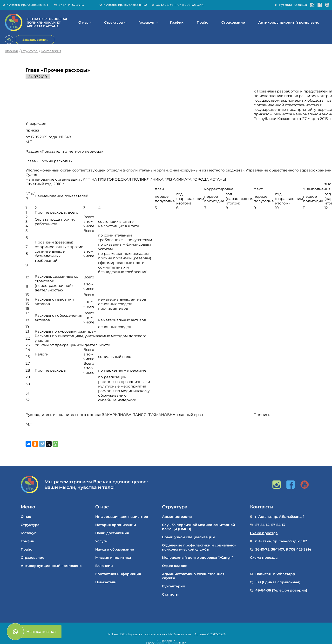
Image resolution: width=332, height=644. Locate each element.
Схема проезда (264, 533)
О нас (83, 23)
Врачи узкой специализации (188, 537)
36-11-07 (175, 5)
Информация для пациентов (122, 517)
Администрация (177, 517)
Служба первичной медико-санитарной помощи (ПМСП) (199, 527)
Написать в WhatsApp (275, 574)
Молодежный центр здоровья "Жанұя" (197, 558)
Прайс (202, 23)
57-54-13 (78, 5)
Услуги (101, 541)
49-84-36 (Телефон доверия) (281, 590)
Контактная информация (118, 574)
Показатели (106, 582)
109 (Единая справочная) (278, 582)
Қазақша (300, 5)
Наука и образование (115, 549)
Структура (113, 23)
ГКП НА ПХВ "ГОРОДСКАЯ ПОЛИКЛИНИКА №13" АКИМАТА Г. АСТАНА (47, 23)
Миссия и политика (113, 558)
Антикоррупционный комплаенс (289, 23)
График (177, 23)
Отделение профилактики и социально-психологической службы (199, 547)
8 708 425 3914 (193, 5)
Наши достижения (112, 533)
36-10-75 (162, 5)
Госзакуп (146, 23)
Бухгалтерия (51, 51)
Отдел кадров (175, 566)
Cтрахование (233, 23)
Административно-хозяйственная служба (193, 576)
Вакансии (104, 566)
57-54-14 (65, 5)
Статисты (170, 595)
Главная (11, 51)
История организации (116, 525)
